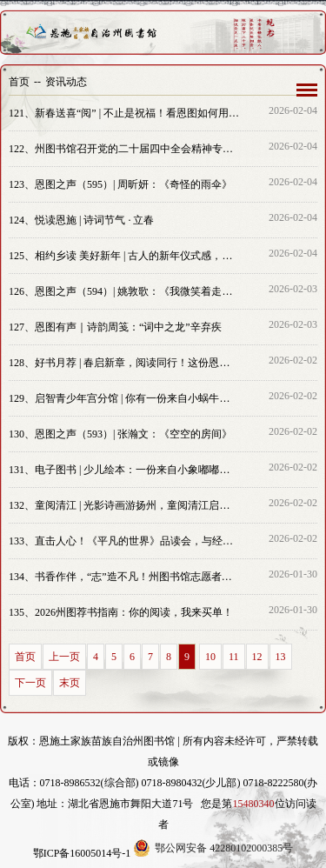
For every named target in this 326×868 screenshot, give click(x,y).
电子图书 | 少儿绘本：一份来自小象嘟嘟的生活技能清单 (124, 470)
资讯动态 (66, 82)
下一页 (30, 683)
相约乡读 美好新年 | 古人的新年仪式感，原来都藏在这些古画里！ (124, 256)
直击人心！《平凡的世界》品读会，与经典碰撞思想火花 (124, 541)
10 (210, 657)
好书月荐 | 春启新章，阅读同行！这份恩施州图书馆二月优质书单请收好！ (124, 363)
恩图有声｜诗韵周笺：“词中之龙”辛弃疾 (115, 327)
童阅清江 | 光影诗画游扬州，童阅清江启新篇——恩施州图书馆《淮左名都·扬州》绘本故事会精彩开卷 (124, 505)
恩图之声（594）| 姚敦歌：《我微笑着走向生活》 (124, 291)
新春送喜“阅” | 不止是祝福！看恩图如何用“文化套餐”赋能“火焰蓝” (124, 113)
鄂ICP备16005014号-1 (82, 853)
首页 (19, 82)
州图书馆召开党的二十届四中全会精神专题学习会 (124, 149)
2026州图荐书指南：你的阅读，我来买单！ (121, 612)
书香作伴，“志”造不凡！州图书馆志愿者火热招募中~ (124, 577)
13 (281, 657)
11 (234, 657)
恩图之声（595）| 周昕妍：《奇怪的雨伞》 (120, 184)
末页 (70, 683)
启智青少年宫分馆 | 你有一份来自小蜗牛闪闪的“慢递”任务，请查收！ (124, 398)
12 (257, 657)
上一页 (64, 657)
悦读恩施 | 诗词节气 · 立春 (81, 220)
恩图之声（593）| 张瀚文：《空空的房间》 (120, 434)
